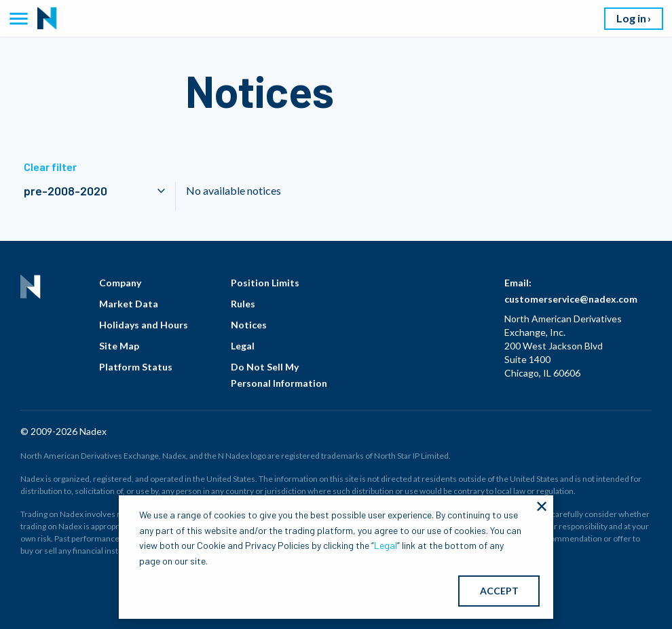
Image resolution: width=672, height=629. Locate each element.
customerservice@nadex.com (571, 299)
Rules (243, 304)
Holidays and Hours (144, 325)
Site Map (119, 346)
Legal (243, 346)
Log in (631, 18)
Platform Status (136, 367)
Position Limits (265, 283)
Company (120, 283)
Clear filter (50, 167)
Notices (249, 325)
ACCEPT (499, 591)
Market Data (129, 304)
